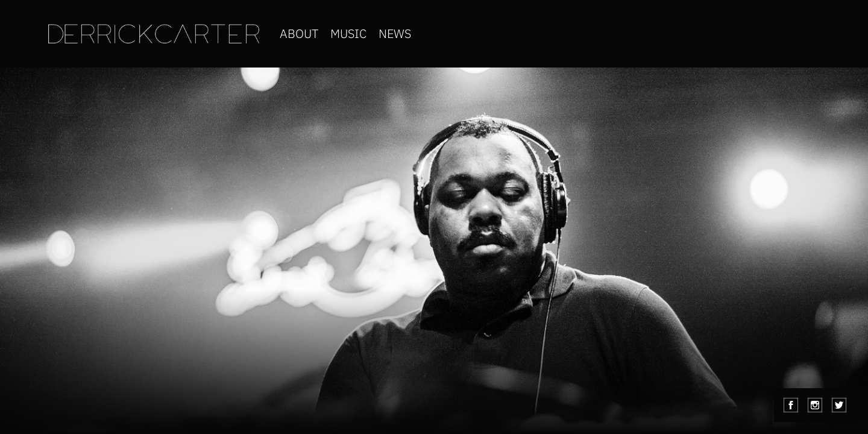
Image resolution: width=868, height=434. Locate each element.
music (348, 33)
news (395, 33)
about (299, 33)
